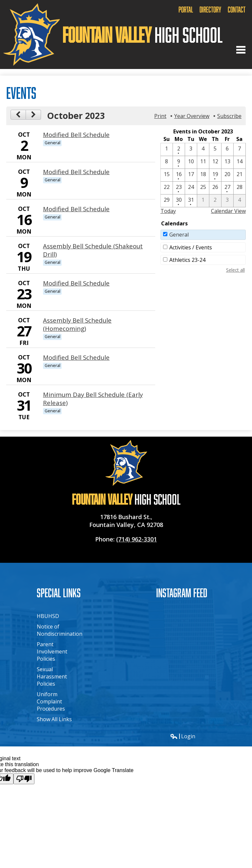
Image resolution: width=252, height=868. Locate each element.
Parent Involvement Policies (52, 651)
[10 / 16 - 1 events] (179, 175)
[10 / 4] (203, 149)
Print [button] (160, 116)
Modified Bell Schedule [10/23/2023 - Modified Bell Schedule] (76, 283)
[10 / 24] (191, 188)
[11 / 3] (227, 201)
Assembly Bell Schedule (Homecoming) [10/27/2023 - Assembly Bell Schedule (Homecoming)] (77, 324)
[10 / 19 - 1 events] (215, 175)
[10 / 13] (227, 162)
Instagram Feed (182, 593)
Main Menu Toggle (241, 50)
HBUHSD (48, 616)
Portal (186, 9)
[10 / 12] (215, 162)
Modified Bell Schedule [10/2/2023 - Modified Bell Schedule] (76, 135)
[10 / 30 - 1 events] (179, 201)
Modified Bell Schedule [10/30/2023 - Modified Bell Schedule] (76, 357)
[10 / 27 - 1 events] (227, 188)
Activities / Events (191, 247)
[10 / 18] (203, 175)
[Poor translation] (24, 779)
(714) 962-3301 (136, 539)
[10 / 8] (167, 162)
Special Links (59, 593)
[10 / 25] (203, 188)
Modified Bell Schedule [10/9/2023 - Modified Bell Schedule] (76, 172)
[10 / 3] (191, 149)
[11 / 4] (240, 201)
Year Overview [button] (192, 116)
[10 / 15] (167, 175)
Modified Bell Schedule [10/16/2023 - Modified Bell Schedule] (76, 209)
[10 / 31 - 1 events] (191, 201)
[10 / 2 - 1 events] (179, 149)
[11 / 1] (203, 201)
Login (183, 736)
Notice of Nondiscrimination (60, 630)
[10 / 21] (240, 175)
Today (168, 211)
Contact (237, 9)
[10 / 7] (240, 149)
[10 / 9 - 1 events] (179, 162)
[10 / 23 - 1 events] (179, 188)
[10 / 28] (240, 188)
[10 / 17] (191, 175)
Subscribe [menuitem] (229, 116)
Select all (235, 270)
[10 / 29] (167, 201)
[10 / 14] (240, 162)
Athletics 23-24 (187, 260)
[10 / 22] (167, 188)
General (179, 235)
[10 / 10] (191, 162)
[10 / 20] (227, 175)
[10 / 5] (215, 149)
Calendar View (228, 211)
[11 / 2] (215, 201)
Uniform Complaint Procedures (51, 701)
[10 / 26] (215, 188)
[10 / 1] (167, 149)
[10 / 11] (203, 162)
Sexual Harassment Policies (52, 676)
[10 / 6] (227, 149)
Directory (210, 9)
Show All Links (54, 719)
